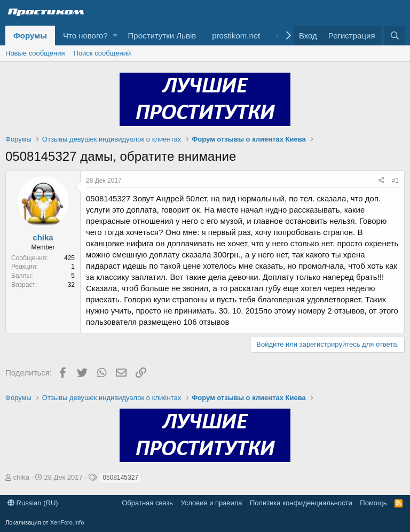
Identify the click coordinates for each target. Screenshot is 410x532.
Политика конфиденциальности (301, 503)
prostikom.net (236, 36)
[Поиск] (395, 36)
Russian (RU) (33, 503)
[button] (115, 36)
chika (43, 237)
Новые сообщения (35, 53)
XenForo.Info (67, 522)
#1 (395, 181)
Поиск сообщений (102, 53)
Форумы (30, 36)
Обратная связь (147, 503)
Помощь (373, 503)
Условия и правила (211, 503)
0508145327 (120, 478)
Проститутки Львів (162, 36)
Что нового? (85, 36)
